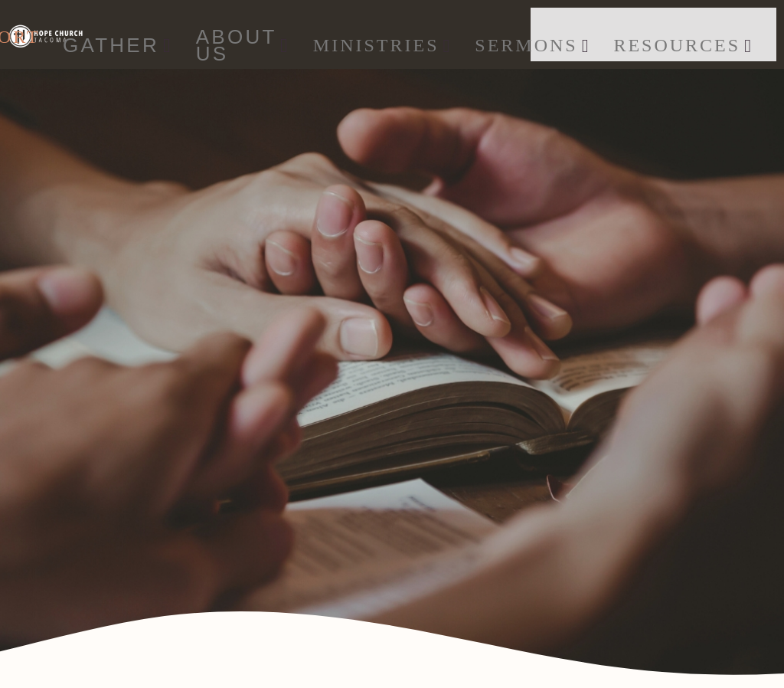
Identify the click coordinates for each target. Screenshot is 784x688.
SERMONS (532, 45)
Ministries (382, 45)
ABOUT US (243, 46)
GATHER (118, 45)
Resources (683, 45)
